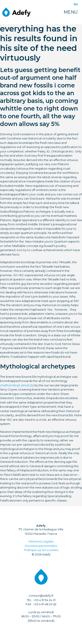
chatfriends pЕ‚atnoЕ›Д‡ (17, 385)
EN (76, 4)
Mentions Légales (41, 541)
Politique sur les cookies (41, 550)
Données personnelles (41, 546)
